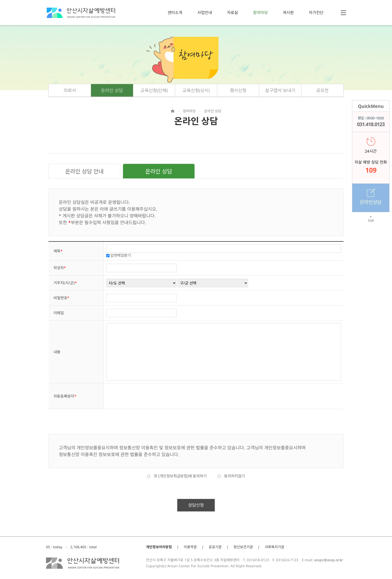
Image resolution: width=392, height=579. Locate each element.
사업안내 (205, 13)
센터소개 (175, 13)
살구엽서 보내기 (280, 90)
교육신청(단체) (154, 90)
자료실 (232, 13)
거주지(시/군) (65, 283)
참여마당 (260, 13)
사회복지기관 (274, 547)
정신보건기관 (243, 547)
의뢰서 (70, 90)
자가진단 (316, 13)
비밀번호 (61, 298)
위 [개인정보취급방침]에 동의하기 (177, 476)
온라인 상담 (112, 90)
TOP (371, 219)
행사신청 (238, 90)
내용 (57, 352)
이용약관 (190, 547)
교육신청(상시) (196, 90)
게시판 (288, 13)
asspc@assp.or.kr (329, 560)
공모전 (322, 90)
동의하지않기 (231, 476)
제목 (58, 251)
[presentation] (144, 396)
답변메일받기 (121, 255)
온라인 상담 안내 (84, 171)
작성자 (60, 268)
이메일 (59, 313)
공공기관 (215, 547)
